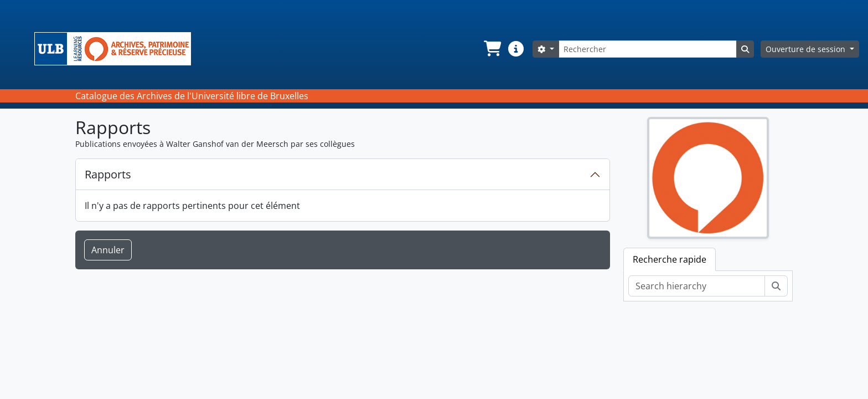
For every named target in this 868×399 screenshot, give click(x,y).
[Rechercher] (648, 49)
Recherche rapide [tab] (670, 259)
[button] (492, 49)
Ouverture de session (807, 49)
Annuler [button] (108, 250)
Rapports (108, 174)
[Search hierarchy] (697, 286)
